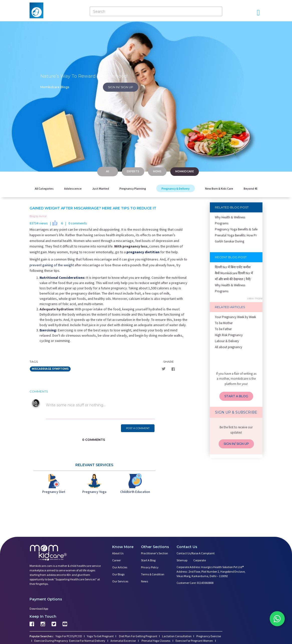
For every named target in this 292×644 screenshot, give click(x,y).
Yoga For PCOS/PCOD (69, 636)
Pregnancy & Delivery (176, 188)
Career (116, 560)
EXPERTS (133, 171)
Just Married (101, 188)
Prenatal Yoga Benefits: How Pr (236, 235)
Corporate (200, 560)
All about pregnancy (229, 347)
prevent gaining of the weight (52, 265)
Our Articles (120, 567)
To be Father (223, 329)
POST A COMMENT (138, 428)
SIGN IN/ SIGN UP (121, 87)
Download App (39, 609)
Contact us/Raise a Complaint (196, 553)
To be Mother (224, 323)
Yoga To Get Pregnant (100, 636)
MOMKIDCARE (185, 171)
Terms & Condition (153, 574)
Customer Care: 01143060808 (195, 583)
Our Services (120, 581)
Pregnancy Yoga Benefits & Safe (236, 229)
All (108, 171)
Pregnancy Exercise (209, 636)
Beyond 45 (251, 188)
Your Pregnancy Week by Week (235, 317)
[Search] (156, 11)
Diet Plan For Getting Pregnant (138, 636)
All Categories (44, 188)
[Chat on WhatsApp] (277, 619)
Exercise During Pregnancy (51, 641)
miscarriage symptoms (50, 369)
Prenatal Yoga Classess (156, 641)
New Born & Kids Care (219, 188)
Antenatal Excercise (123, 641)
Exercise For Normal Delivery (87, 641)
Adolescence (73, 188)
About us (118, 553)
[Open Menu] (258, 13)
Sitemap (182, 560)
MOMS (157, 171)
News (144, 581)
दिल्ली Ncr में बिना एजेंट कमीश (233, 267)
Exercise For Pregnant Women (194, 641)
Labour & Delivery (227, 341)
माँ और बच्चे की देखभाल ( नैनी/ (233, 279)
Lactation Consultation (177, 636)
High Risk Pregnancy (229, 335)
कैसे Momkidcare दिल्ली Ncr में (234, 273)
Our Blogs (118, 574)
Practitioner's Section (155, 553)
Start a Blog (148, 560)
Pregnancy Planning (133, 188)
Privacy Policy (150, 567)
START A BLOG (236, 396)
